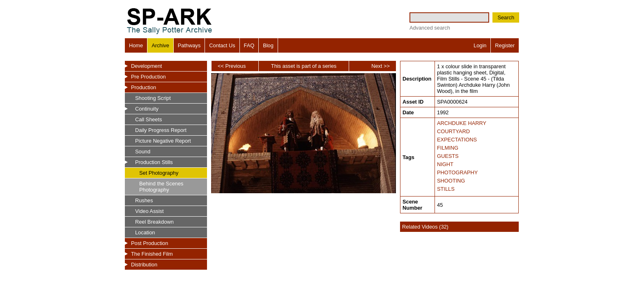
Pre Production (148, 77)
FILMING (448, 148)
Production (144, 87)
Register (505, 45)
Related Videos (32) (425, 227)
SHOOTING (451, 181)
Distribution (144, 265)
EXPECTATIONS (457, 140)
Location (145, 232)
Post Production (149, 243)
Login (480, 45)
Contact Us (222, 45)
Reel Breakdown (154, 222)
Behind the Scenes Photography (161, 187)
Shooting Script (153, 98)
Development (146, 66)
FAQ (249, 45)
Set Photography (159, 173)
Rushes (144, 200)
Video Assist (149, 211)
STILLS (446, 189)
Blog (268, 45)
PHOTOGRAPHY (457, 172)
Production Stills (154, 162)
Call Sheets (148, 119)
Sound (143, 151)
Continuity (147, 109)
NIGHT (445, 164)
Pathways (189, 45)
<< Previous (232, 66)
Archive (160, 45)
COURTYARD (453, 131)
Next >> (381, 66)
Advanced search (430, 28)
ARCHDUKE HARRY (462, 123)
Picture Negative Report (163, 141)
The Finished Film (152, 254)
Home (136, 45)
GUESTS (448, 156)
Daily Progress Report (161, 130)
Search (506, 17)
